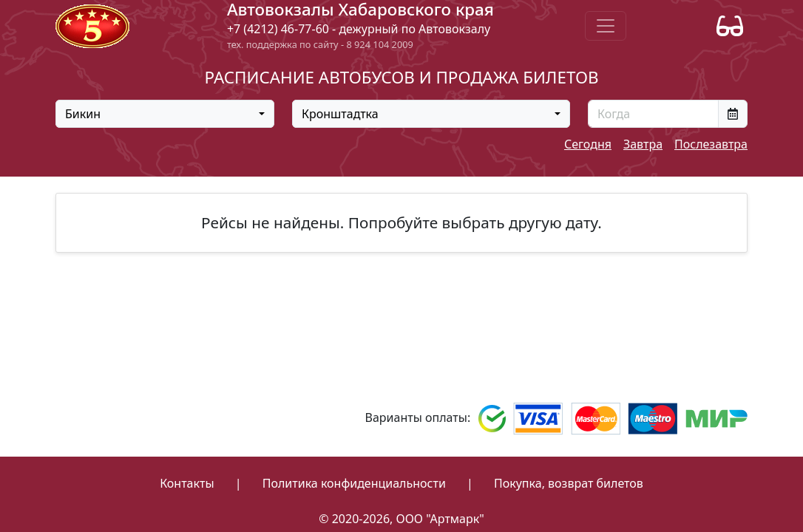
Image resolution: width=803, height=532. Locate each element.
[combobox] (165, 114)
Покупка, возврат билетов (569, 483)
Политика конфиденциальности (354, 483)
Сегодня (588, 144)
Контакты (187, 483)
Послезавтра (711, 144)
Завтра (643, 144)
